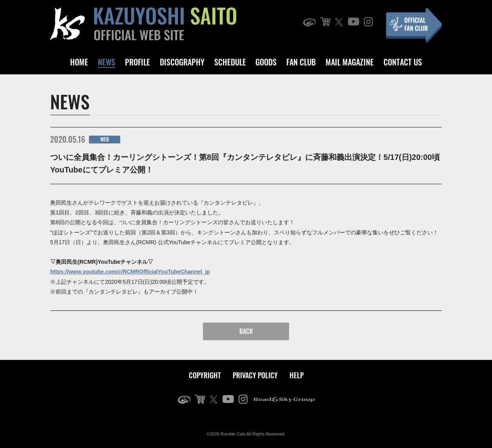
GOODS (266, 62)
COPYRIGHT (205, 375)
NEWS (107, 62)
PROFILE (137, 62)
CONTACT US (403, 62)
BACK (246, 331)
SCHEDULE (230, 62)
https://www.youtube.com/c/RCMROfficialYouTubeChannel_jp (130, 272)
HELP (297, 375)
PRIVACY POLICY (255, 375)
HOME (79, 62)
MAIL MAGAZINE (350, 62)
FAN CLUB (301, 62)
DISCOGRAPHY (182, 62)
